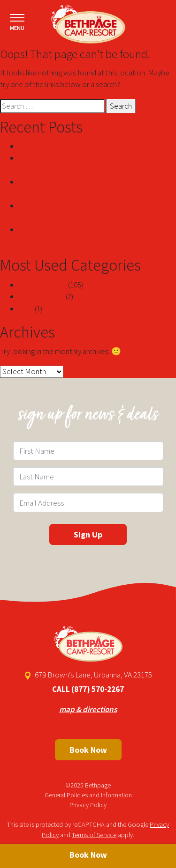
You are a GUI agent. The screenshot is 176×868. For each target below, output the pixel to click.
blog (26, 309)
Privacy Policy (88, 805)
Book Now (88, 750)
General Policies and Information (88, 795)
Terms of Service (94, 835)
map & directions (88, 709)
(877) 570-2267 (98, 689)
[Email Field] (88, 502)
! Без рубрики (42, 296)
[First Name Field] (88, 451)
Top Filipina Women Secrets (63, 146)
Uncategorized (43, 285)
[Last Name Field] (88, 477)
